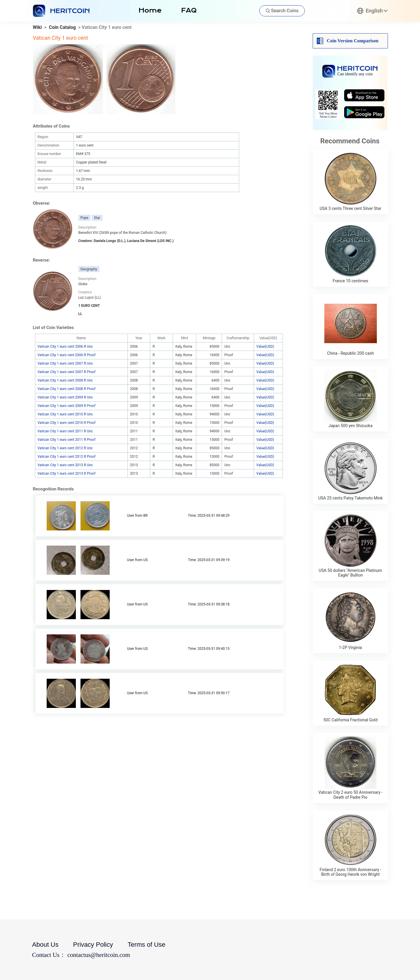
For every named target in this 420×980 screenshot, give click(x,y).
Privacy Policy (93, 945)
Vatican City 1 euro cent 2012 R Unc (65, 448)
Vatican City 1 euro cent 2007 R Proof (67, 372)
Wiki (37, 27)
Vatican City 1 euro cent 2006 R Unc (65, 347)
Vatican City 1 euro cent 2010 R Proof (67, 423)
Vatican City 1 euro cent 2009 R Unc (65, 397)
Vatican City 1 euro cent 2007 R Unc (65, 363)
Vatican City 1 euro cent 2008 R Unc (65, 380)
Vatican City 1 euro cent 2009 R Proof (67, 406)
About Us (45, 945)
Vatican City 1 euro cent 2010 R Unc (65, 414)
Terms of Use (146, 945)
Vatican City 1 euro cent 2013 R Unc (65, 465)
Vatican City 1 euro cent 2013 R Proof (67, 474)
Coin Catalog (62, 27)
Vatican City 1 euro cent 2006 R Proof (67, 355)
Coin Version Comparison (353, 41)
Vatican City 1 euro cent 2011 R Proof (67, 440)
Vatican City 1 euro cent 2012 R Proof (67, 457)
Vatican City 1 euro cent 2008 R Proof (67, 389)
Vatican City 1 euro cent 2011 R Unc (65, 431)
